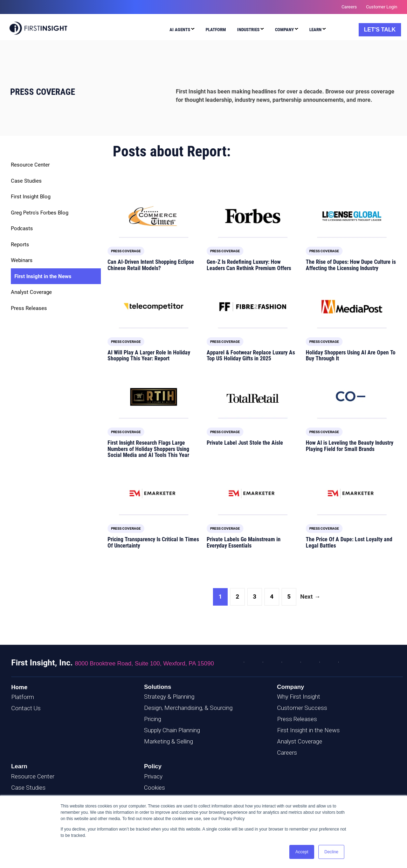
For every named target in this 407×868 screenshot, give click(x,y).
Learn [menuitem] (315, 30)
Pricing (153, 719)
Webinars (22, 260)
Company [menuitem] (284, 30)
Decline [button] (331, 852)
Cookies (154, 788)
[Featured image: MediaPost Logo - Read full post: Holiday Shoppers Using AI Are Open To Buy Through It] (352, 307)
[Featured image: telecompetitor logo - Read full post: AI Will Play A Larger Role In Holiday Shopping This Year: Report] (154, 307)
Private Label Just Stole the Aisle (245, 443)
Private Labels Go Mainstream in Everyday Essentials (244, 542)
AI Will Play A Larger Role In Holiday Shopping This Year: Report (149, 356)
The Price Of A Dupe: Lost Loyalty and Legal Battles (349, 542)
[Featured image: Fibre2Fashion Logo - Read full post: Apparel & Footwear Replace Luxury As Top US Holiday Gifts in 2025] (253, 307)
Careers (287, 753)
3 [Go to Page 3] (255, 597)
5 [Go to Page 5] (289, 597)
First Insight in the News (43, 276)
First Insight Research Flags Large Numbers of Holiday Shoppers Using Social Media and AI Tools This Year (148, 449)
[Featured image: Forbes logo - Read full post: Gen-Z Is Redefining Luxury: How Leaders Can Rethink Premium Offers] (253, 216)
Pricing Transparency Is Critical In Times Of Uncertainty (153, 542)
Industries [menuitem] (248, 30)
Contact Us (26, 708)
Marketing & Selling (168, 741)
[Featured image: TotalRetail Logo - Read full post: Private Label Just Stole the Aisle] (253, 397)
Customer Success (302, 708)
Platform (23, 697)
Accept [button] (302, 852)
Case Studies (26, 181)
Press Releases (29, 308)
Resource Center (30, 165)
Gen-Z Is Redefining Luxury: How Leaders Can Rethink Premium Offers (249, 265)
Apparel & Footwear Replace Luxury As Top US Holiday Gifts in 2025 (251, 356)
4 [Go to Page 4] (272, 597)
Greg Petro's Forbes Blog (40, 213)
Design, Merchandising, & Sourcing (188, 708)
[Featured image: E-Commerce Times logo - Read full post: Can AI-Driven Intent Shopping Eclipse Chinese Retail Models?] (154, 216)
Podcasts (22, 228)
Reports (20, 245)
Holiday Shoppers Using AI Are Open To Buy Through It (351, 356)
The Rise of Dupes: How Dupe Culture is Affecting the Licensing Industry (351, 265)
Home (19, 687)
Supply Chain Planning (172, 730)
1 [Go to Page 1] (220, 597)
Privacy (153, 776)
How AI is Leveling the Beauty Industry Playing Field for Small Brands (350, 446)
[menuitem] (180, 31)
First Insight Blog (31, 197)
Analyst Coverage (31, 292)
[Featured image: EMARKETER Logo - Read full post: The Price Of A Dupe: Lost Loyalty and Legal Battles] (352, 493)
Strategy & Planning (169, 697)
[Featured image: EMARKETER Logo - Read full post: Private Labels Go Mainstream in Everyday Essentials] (253, 493)
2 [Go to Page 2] (237, 597)
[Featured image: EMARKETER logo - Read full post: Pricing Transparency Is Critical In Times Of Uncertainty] (154, 493)
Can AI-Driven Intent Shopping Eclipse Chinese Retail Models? (151, 265)
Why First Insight (299, 697)
